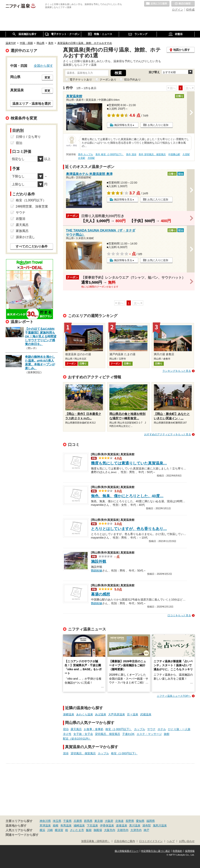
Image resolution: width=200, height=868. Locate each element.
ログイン (178, 10)
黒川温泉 (135, 825)
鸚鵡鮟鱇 (97, 570)
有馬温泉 (66, 825)
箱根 (56, 825)
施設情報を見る (123, 125)
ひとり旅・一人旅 (179, 729)
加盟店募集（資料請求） (95, 841)
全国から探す (43, 66)
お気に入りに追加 (158, 125)
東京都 (99, 821)
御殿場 (98, 830)
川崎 (50, 830)
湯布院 (147, 825)
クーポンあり (108, 80)
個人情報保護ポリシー (127, 851)
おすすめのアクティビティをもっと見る (168, 434)
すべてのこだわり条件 (32, 246)
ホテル (162, 729)
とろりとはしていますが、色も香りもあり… (129, 529)
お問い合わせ (187, 841)
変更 (47, 78)
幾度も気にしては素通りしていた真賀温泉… (129, 463)
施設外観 (99, 561)
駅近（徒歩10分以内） (77, 739)
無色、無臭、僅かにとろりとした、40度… (127, 496)
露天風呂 (76, 729)
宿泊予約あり (132, 80)
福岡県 (151, 821)
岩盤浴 (21, 219)
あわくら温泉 (85, 714)
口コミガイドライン (151, 841)
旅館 (167, 734)
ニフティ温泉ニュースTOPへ (174, 696)
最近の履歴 (183, 4)
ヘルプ (171, 841)
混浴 (66, 753)
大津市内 (136, 830)
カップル (140, 729)
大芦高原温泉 (117, 714)
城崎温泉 (79, 825)
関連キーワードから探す (22, 835)
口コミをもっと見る (179, 615)
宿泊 (66, 729)
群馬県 (88, 821)
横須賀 (59, 830)
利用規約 (177, 851)
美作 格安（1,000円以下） (109, 154)
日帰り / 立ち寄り (28, 137)
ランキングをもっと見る (177, 371)
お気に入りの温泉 (157, 4)
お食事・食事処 (94, 729)
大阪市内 (110, 830)
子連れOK (128, 734)
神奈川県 (45, 821)
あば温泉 (101, 714)
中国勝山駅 (174, 154)
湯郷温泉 (69, 714)
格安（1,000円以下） (119, 729)
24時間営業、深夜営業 (32, 206)
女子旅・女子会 (83, 734)
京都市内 (123, 830)
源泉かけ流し (25, 237)
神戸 (146, 830)
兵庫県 (78, 821)
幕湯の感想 (100, 594)
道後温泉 (122, 825)
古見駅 (82, 158)
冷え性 (67, 734)
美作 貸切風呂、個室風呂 (152, 154)
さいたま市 (77, 830)
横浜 (42, 830)
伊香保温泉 (107, 825)
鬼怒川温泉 (160, 825)
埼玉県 (57, 821)
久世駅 (186, 154)
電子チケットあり (81, 80)
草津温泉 (45, 825)
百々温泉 (133, 714)
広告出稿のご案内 (125, 841)
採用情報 (190, 851)
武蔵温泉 (146, 714)
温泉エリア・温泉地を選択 (32, 103)
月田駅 (91, 158)
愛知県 (140, 821)
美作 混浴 (131, 154)
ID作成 (190, 10)
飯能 (89, 830)
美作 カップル (85, 154)
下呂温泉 (92, 825)
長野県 (130, 821)
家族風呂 (22, 231)
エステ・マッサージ (149, 734)
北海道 (119, 821)
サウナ (151, 729)
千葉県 (67, 821)
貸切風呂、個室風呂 (108, 734)
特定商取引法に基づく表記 (156, 851)
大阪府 (109, 821)
